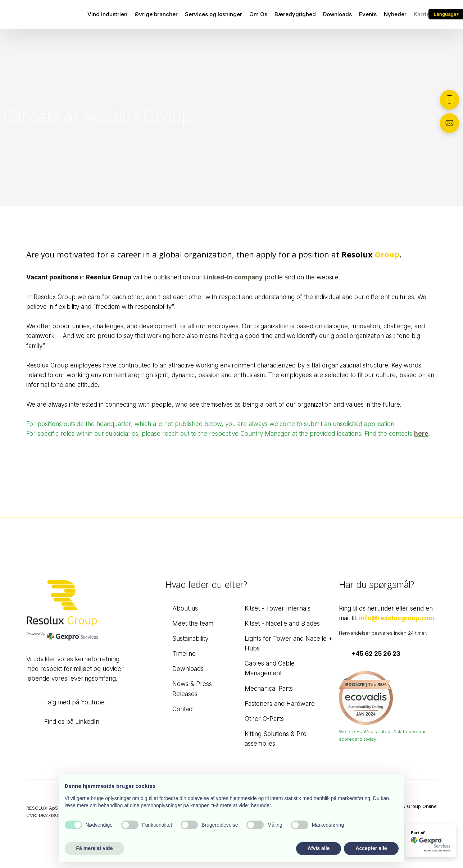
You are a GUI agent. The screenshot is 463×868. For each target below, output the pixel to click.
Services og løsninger (214, 14)
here (421, 434)
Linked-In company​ (233, 277)
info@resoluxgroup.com (397, 618)
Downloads (337, 14)
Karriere (424, 14)
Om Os (258, 14)
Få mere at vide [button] (95, 848)
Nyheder (395, 14)
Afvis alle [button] (319, 848)
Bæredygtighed (295, 14)
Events (368, 14)
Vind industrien (107, 14)
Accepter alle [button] (371, 848)
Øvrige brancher (156, 14)
